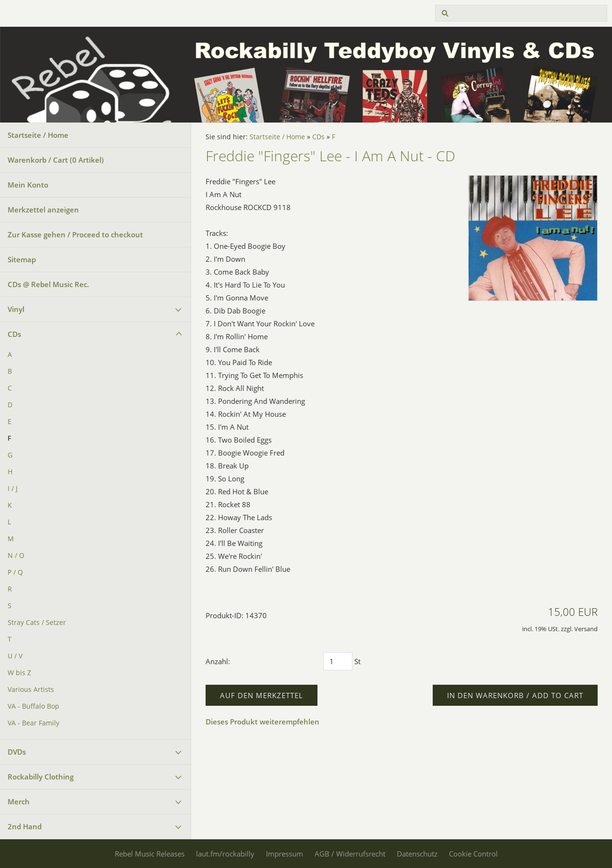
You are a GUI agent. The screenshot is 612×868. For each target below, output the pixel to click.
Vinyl (16, 309)
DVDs (17, 752)
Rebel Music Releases (150, 854)
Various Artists (31, 690)
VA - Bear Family (33, 723)
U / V (15, 656)
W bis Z (19, 673)
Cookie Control (473, 854)
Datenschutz (417, 854)
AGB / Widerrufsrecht (350, 854)
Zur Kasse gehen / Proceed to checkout (75, 234)
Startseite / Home (38, 135)
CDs (14, 334)
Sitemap (22, 259)
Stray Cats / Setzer (37, 623)
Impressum (284, 854)
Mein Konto (28, 185)
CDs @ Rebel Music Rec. (48, 284)
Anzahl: (218, 661)
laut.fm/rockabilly (225, 854)
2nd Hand (25, 826)
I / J (13, 489)
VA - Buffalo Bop (33, 706)
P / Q (15, 572)
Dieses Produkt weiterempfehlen (262, 722)
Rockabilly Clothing (41, 777)
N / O (16, 556)
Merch (19, 801)
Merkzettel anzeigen (43, 210)
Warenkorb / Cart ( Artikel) (56, 160)
